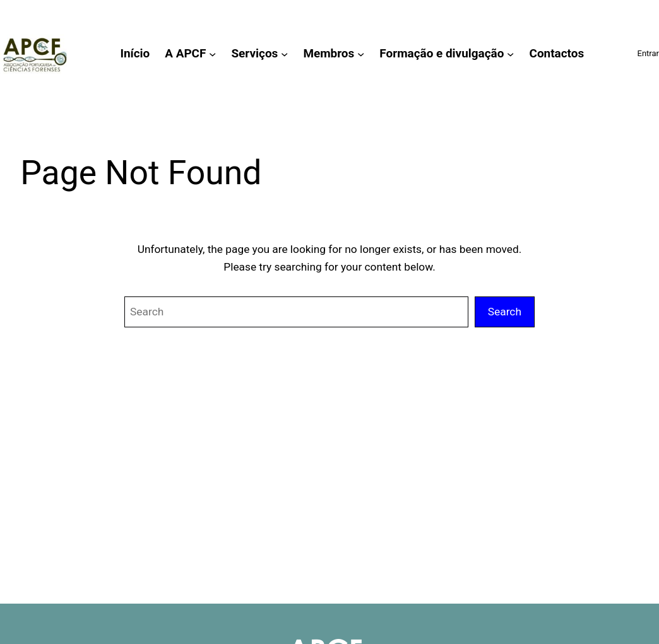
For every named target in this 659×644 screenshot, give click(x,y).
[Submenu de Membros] (361, 53)
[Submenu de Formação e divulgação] (510, 53)
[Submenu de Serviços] (284, 53)
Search (505, 312)
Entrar (648, 53)
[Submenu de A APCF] (212, 53)
